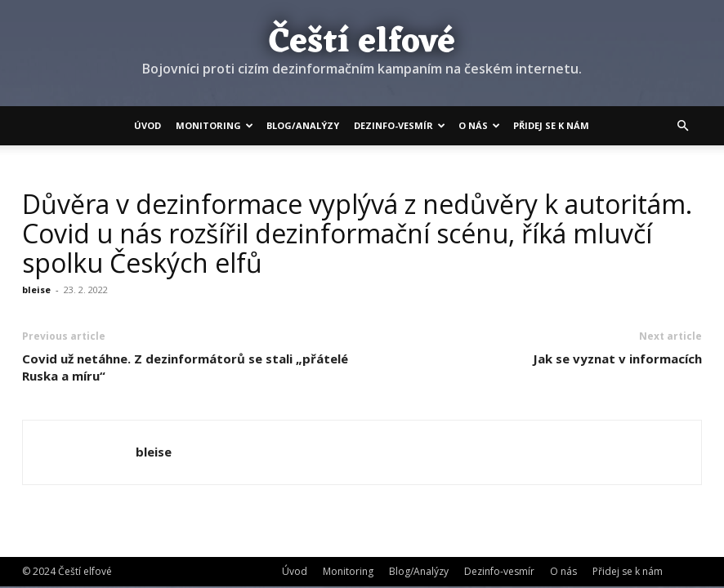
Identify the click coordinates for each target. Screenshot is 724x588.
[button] (682, 126)
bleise (36, 290)
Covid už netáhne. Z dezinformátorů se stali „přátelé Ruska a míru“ (185, 367)
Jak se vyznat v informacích (617, 359)
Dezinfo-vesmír (400, 125)
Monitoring (215, 125)
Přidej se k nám (551, 125)
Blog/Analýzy (303, 125)
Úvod (147, 125)
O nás (479, 125)
